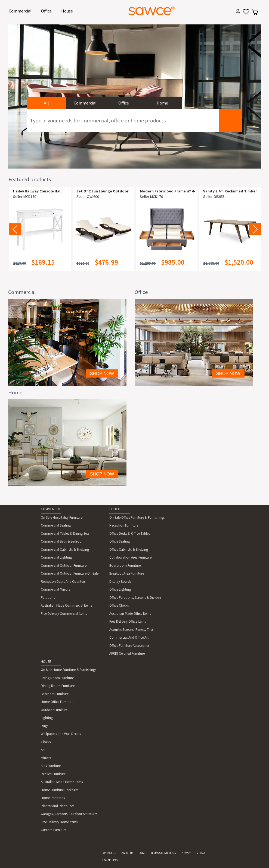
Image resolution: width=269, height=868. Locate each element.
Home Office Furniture (57, 702)
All (46, 103)
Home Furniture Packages (60, 790)
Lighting (47, 718)
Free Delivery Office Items (128, 621)
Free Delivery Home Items (59, 822)
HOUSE (46, 662)
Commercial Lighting (56, 557)
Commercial (21, 10)
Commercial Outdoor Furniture (64, 566)
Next (255, 229)
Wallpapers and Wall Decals (61, 734)
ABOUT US (127, 853)
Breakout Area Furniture (127, 573)
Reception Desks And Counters (63, 582)
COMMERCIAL (51, 509)
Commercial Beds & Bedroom (63, 541)
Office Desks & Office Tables (130, 533)
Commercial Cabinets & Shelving (65, 549)
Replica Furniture (53, 774)
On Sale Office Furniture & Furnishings (137, 517)
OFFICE (115, 509)
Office (47, 10)
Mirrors (46, 758)
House (68, 10)
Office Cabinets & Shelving (129, 549)
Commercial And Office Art (129, 637)
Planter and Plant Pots (58, 806)
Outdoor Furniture (54, 710)
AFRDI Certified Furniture (127, 653)
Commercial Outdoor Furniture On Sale (70, 573)
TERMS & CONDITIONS (163, 853)
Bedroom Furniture (55, 694)
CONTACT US (109, 853)
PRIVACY (186, 853)
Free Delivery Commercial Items (64, 614)
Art (43, 750)
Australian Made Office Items (130, 614)
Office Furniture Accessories (129, 646)
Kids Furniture (51, 766)
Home (162, 103)
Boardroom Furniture (125, 566)
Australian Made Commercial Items (66, 605)
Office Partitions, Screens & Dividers (135, 598)
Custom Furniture (54, 830)
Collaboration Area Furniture (130, 557)
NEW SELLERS (110, 860)
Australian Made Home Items (62, 782)
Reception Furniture (124, 525)
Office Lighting (120, 589)
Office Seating (120, 541)
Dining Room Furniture (58, 686)
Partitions (48, 598)
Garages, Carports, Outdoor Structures (69, 814)
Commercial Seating (56, 525)
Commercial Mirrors (55, 589)
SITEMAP (201, 853)
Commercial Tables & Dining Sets (65, 533)
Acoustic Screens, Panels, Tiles (131, 630)
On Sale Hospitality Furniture (62, 517)
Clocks (46, 742)
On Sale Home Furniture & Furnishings (69, 670)
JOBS (142, 853)
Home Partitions (53, 798)
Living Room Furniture (57, 678)
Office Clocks (119, 605)
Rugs (44, 726)
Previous (15, 229)
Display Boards (120, 582)
